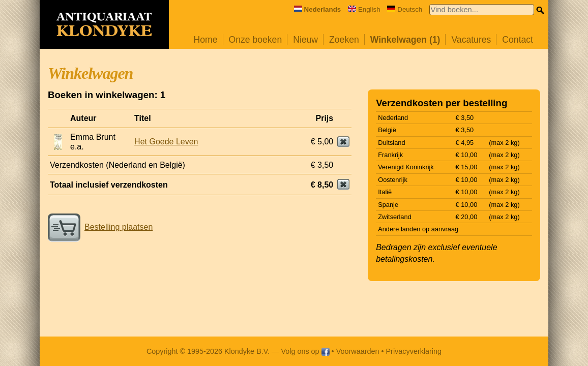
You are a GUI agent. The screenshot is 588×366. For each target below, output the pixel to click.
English (364, 9)
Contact (518, 40)
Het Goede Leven (166, 142)
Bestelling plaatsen (100, 227)
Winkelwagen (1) (405, 40)
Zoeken (344, 40)
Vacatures (471, 40)
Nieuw (305, 40)
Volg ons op (305, 351)
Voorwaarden (358, 351)
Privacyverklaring (414, 351)
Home (206, 40)
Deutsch (405, 9)
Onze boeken (256, 40)
